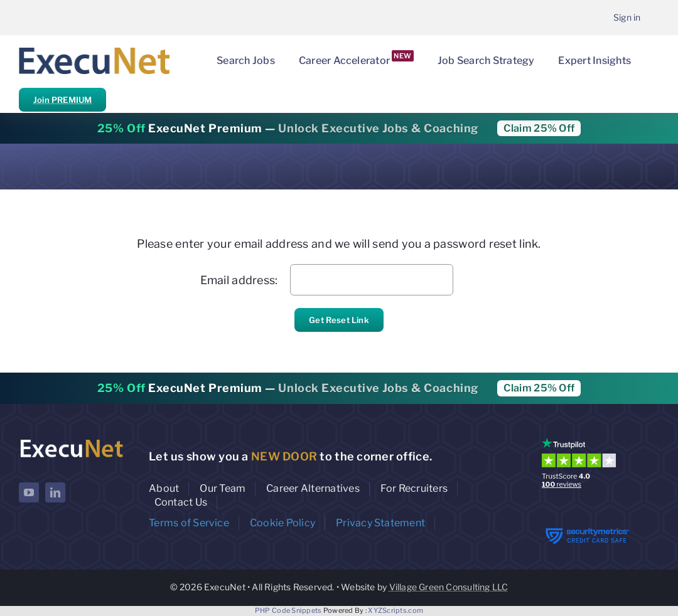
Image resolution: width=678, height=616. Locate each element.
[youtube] (29, 492)
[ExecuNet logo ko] (71, 441)
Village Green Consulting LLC (449, 587)
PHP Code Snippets (288, 610)
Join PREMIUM (62, 100)
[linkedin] (55, 492)
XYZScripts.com (395, 610)
